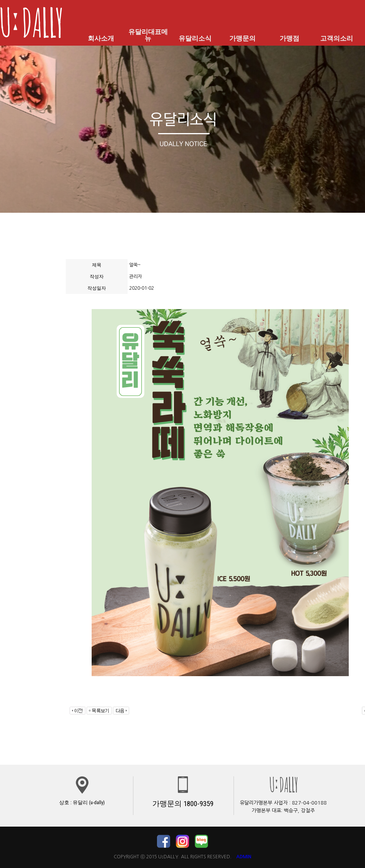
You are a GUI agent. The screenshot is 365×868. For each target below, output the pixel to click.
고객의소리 (336, 38)
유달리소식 (195, 38)
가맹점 (290, 38)
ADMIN (244, 857)
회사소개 (101, 38)
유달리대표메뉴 (148, 35)
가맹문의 (242, 38)
